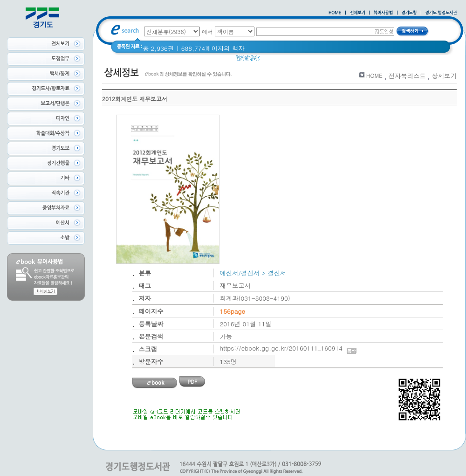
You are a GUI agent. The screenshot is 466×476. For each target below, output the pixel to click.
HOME (374, 75)
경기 (323, 60)
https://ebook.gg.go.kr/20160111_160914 (288, 348)
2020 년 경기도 (287, 60)
